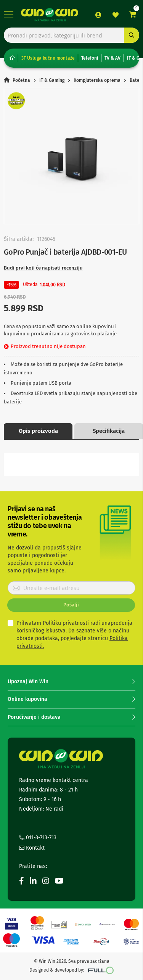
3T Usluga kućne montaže (48, 58)
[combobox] (71, 35)
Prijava (98, 15)
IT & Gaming (52, 80)
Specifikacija (109, 431)
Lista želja (116, 15)
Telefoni (90, 58)
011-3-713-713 (38, 838)
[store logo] (50, 15)
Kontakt (32, 848)
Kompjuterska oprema (97, 80)
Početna (21, 80)
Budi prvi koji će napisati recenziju (43, 268)
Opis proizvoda (38, 431)
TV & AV (112, 58)
